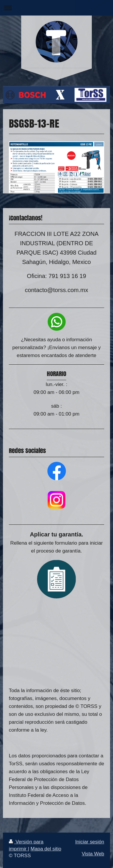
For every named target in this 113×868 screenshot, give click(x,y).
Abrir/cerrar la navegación (56, 8)
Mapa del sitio (46, 849)
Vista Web (93, 854)
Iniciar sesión (90, 842)
